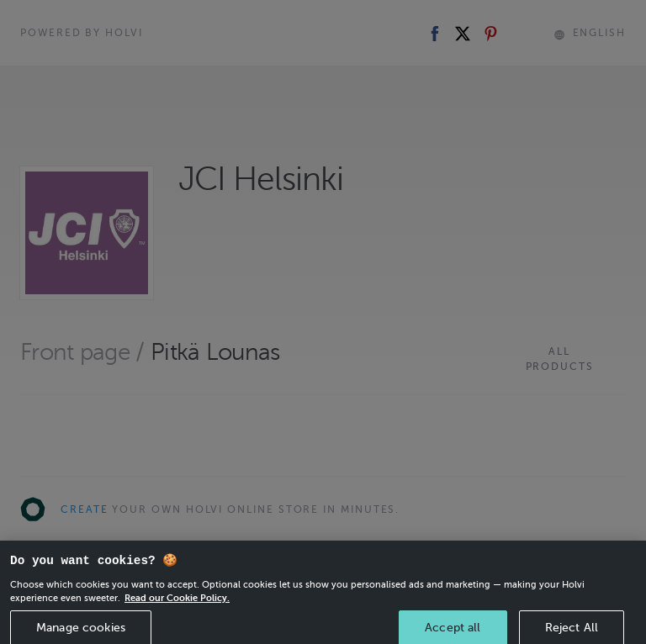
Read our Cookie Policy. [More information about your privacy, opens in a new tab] (177, 604)
